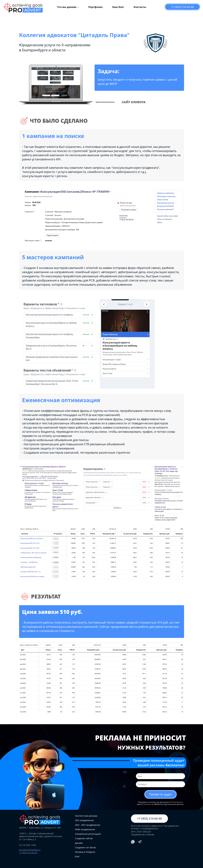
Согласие (147, 804)
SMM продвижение (85, 829)
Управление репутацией (88, 834)
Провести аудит (160, 794)
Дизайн (79, 843)
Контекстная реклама (86, 816)
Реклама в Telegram (85, 852)
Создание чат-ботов (85, 847)
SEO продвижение (84, 820)
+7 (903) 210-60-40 (182, 7)
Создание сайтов (84, 838)
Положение (176, 802)
